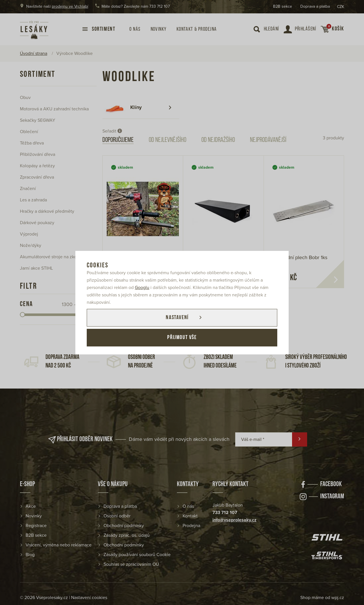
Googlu (142, 288)
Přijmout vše (182, 338)
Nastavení (177, 318)
